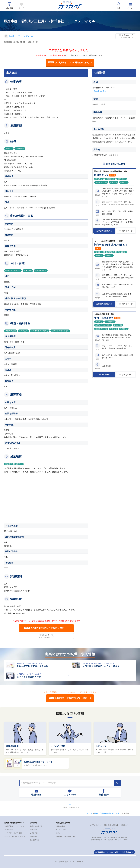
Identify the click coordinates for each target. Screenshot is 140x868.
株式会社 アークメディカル (21, 36)
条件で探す (34, 836)
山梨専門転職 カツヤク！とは (14, 826)
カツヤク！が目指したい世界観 (15, 836)
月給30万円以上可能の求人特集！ (33, 666)
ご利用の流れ (9, 830)
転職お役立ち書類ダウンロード (38, 762)
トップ (89, 813)
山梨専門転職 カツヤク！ (14, 823)
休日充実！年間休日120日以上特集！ (101, 666)
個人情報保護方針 (111, 825)
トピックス (101, 746)
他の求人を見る (100, 91)
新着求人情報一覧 (36, 826)
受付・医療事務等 (104, 318)
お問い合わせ (96, 825)
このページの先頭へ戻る (70, 807)
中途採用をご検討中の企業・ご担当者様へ (113, 852)
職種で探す (34, 830)
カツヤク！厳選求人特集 (29, 677)
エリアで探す (34, 833)
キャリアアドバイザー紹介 (13, 833)
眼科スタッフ (101, 175)
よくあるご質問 (58, 746)
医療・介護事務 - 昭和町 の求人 (107, 813)
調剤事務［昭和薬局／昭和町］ (111, 245)
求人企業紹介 (34, 840)
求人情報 (10, 8)
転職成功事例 (12, 746)
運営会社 (125, 825)
